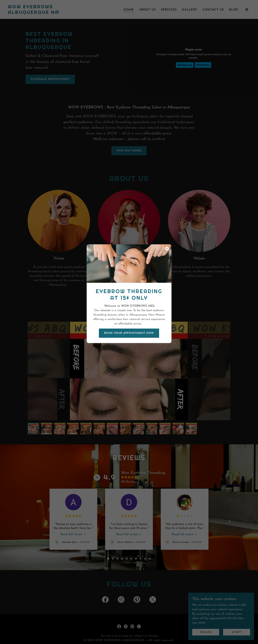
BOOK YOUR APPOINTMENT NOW (129, 333)
